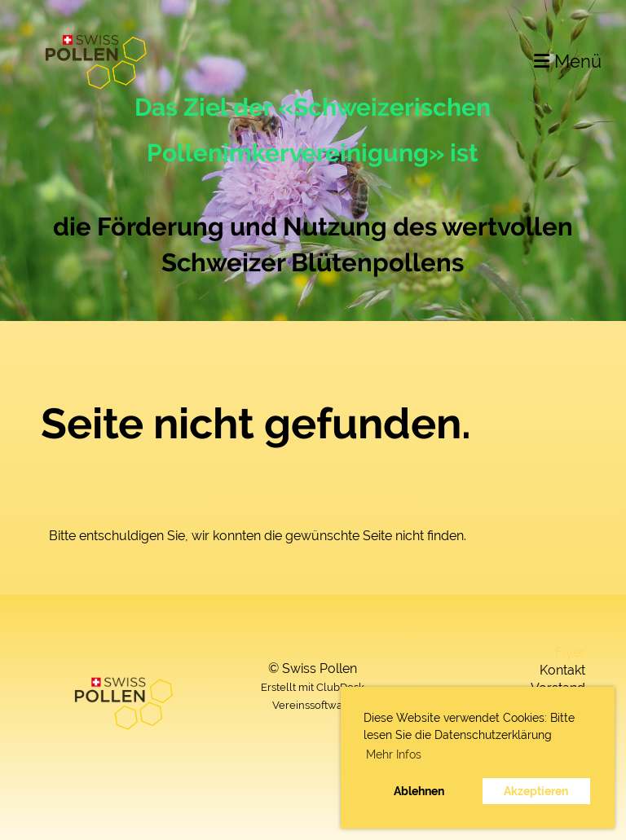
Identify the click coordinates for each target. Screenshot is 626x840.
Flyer (570, 652)
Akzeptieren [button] (536, 791)
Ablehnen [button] (419, 791)
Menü (568, 61)
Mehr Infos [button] (394, 754)
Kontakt (562, 670)
